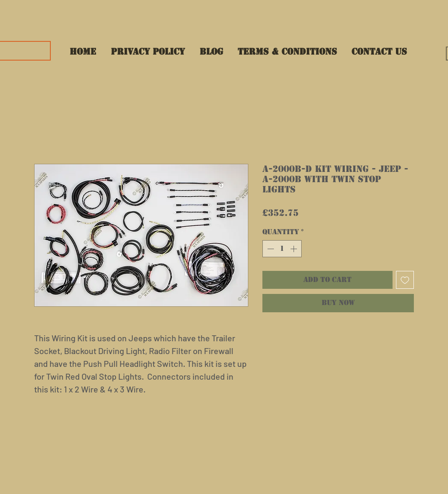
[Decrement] (270, 249)
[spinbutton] (282, 249)
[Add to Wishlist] (405, 280)
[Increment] (294, 249)
